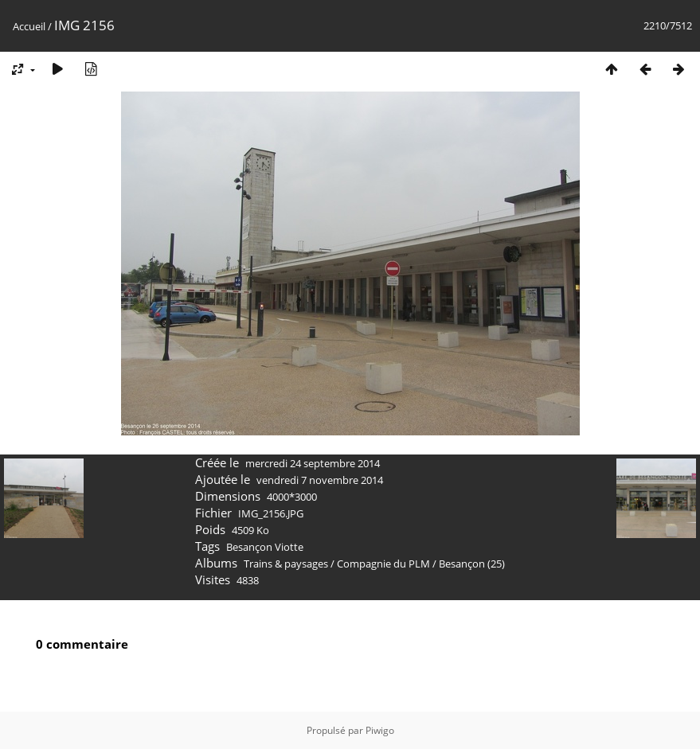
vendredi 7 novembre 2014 (320, 480)
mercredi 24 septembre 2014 (313, 463)
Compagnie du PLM (383, 564)
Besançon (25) (472, 564)
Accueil (29, 26)
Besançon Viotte (265, 547)
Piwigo (380, 730)
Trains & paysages (286, 564)
